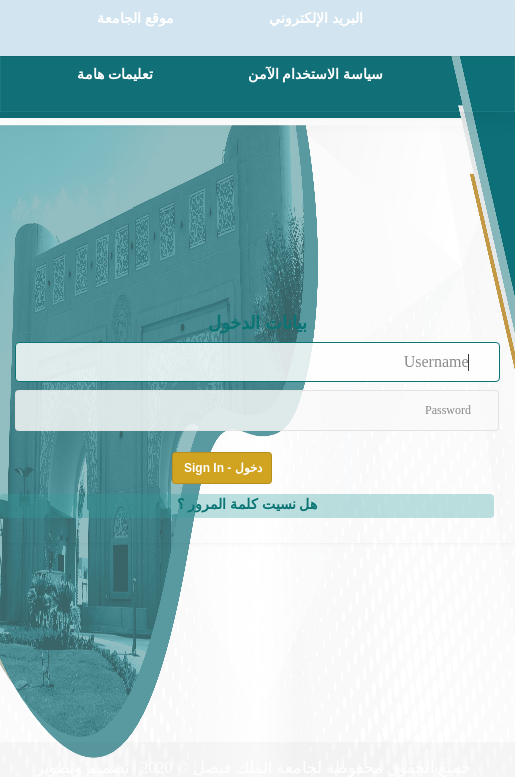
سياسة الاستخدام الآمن (316, 74)
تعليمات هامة (115, 74)
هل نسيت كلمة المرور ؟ (247, 504)
